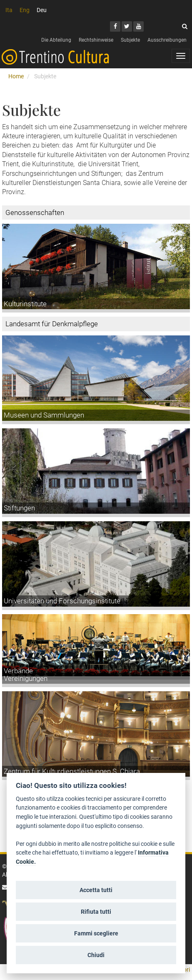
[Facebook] (115, 26)
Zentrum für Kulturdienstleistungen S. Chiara (72, 771)
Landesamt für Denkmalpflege (52, 324)
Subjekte (130, 40)
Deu (42, 10)
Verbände (18, 671)
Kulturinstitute (25, 304)
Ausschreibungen (167, 40)
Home (16, 76)
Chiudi (96, 955)
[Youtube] (138, 26)
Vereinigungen (26, 678)
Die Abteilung (56, 40)
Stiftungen (19, 508)
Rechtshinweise (96, 40)
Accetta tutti (96, 890)
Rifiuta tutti (96, 912)
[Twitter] (127, 26)
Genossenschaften (35, 212)
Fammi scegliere (96, 933)
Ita (9, 10)
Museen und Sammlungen (44, 415)
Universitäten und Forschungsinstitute (62, 601)
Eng (25, 10)
